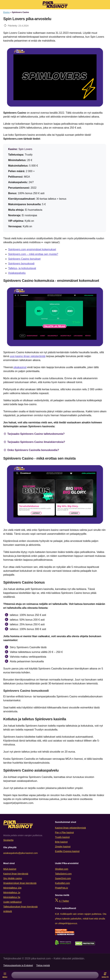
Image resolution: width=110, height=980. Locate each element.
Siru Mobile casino (13, 878)
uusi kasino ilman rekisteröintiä (28, 356)
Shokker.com (62, 869)
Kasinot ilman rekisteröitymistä (70, 828)
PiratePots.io (61, 888)
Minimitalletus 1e (12, 893)
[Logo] (55, 5)
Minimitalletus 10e (12, 888)
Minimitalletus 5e (12, 897)
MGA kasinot (10, 869)
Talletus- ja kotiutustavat (22, 268)
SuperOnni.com (63, 878)
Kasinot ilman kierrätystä (16, 874)
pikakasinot (20, 367)
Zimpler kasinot (63, 847)
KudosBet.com (62, 883)
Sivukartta (8, 840)
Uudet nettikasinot (12, 902)
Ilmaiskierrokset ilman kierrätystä (20, 883)
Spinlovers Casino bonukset (24, 259)
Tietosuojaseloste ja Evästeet (18, 965)
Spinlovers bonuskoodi (21, 264)
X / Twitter (64, 901)
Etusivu (6, 12)
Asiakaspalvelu (17, 273)
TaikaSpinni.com (63, 874)
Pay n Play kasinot (64, 832)
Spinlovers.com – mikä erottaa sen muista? (33, 254)
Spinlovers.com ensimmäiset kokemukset (32, 249)
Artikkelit (8, 911)
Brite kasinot (61, 842)
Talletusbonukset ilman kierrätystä (20, 907)
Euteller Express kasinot (67, 851)
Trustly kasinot (62, 837)
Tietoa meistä (43, 965)
